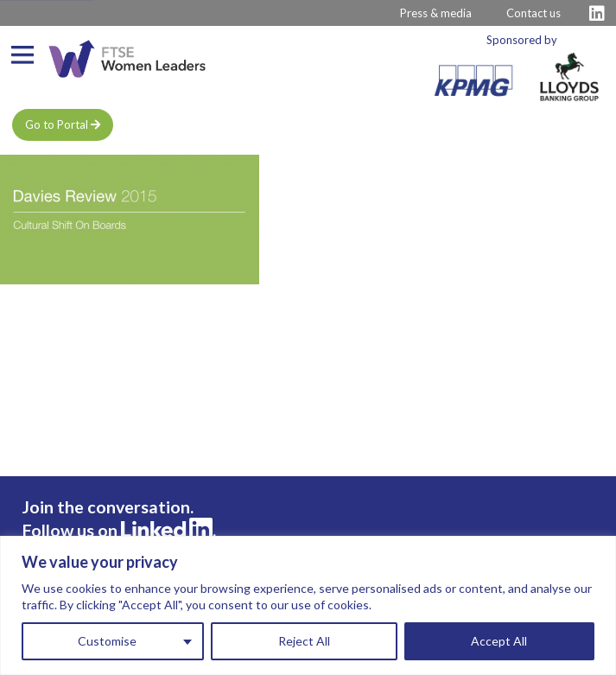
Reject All (304, 641)
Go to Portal (63, 124)
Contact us (533, 13)
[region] (308, 605)
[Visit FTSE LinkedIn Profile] (597, 13)
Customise (107, 641)
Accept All (499, 641)
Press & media (436, 13)
